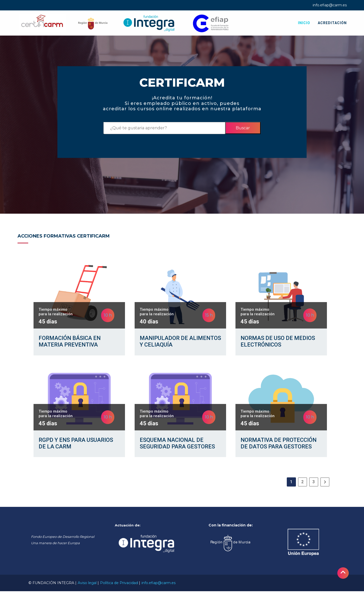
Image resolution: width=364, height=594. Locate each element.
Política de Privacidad (119, 586)
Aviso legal (87, 586)
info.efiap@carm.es (330, 5)
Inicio (304, 23)
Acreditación (332, 23)
